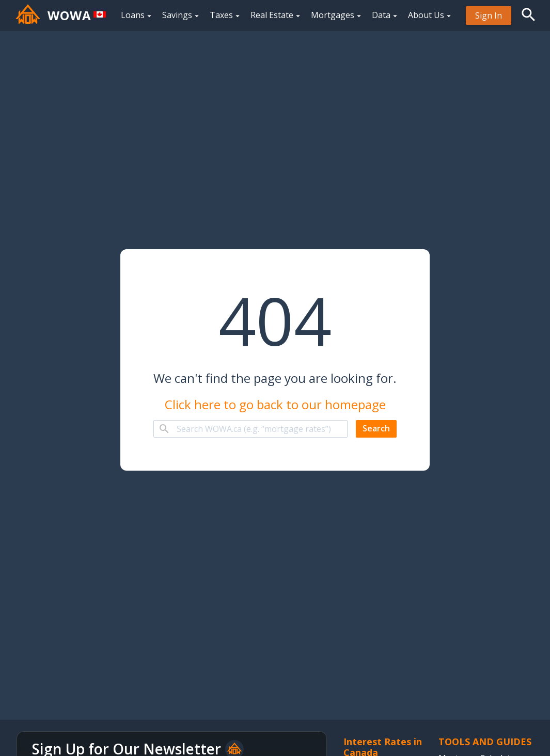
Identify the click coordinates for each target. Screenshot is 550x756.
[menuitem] (489, 15)
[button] (529, 15)
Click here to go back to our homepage (275, 405)
